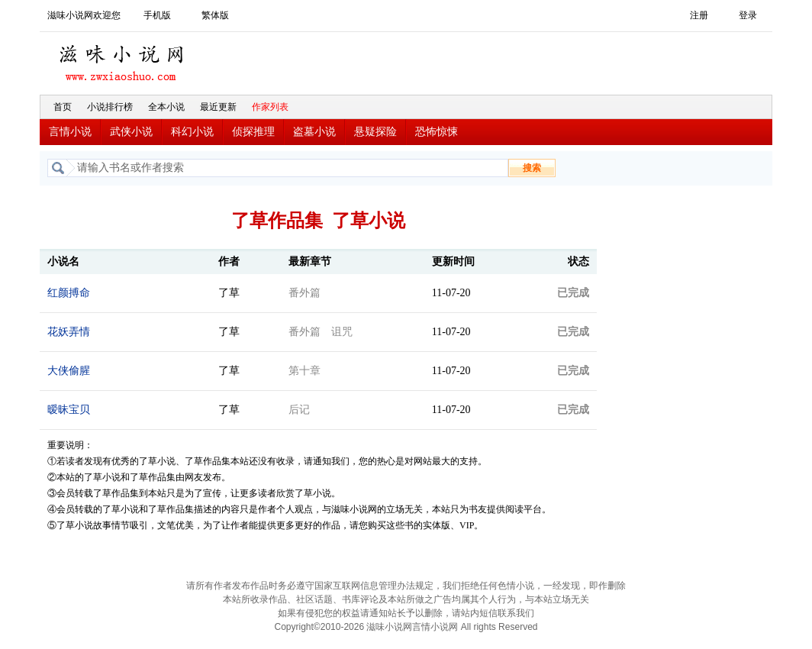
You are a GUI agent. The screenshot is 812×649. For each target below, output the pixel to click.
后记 (299, 410)
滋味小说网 (124, 59)
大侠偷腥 (69, 371)
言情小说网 (435, 627)
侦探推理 (253, 132)
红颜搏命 (69, 293)
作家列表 (270, 107)
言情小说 (70, 132)
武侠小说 (131, 132)
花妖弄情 (69, 332)
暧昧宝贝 (69, 410)
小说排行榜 (110, 107)
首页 (63, 107)
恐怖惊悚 (437, 132)
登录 (748, 15)
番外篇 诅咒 (321, 332)
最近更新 (218, 107)
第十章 (304, 371)
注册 (699, 15)
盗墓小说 (314, 132)
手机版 (157, 15)
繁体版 (215, 15)
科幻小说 (192, 132)
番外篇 (304, 293)
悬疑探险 (375, 132)
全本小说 (166, 107)
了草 (229, 293)
